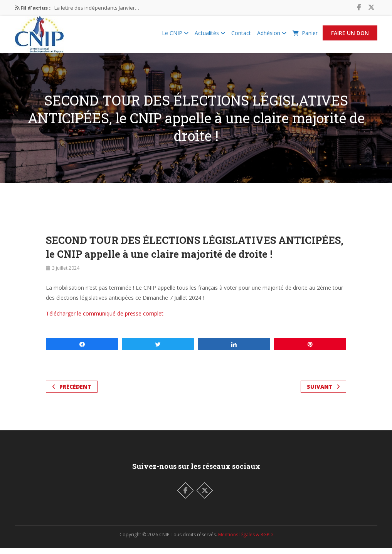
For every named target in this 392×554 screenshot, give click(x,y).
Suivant (323, 393)
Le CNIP (175, 36)
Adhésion (272, 36)
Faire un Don (350, 36)
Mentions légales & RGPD (246, 541)
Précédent (72, 393)
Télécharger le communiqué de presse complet (105, 320)
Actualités (210, 36)
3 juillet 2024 (66, 274)
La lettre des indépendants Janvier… (97, 8)
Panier (305, 36)
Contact (241, 36)
